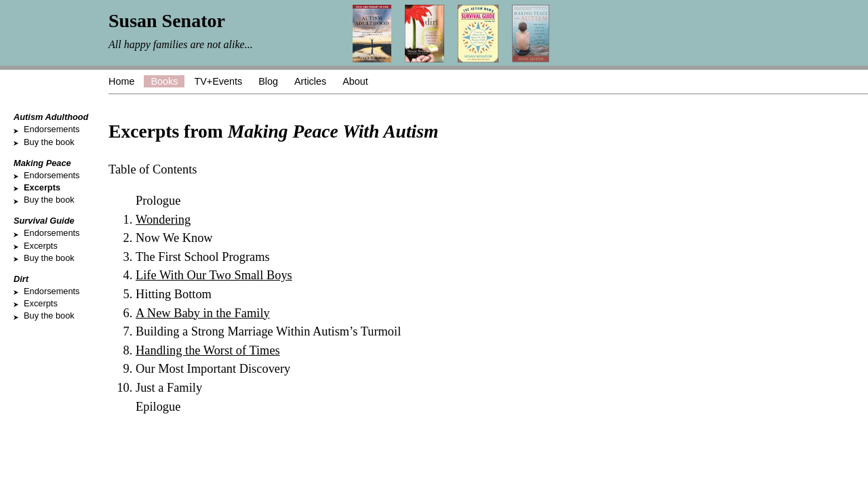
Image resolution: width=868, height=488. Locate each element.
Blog (268, 81)
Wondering (163, 220)
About (355, 81)
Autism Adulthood (51, 117)
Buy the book (49, 142)
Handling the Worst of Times (208, 350)
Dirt (21, 279)
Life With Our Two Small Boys (214, 275)
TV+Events (218, 81)
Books (164, 81)
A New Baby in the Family (203, 313)
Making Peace (42, 163)
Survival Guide (44, 221)
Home (121, 81)
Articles (310, 81)
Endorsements (52, 129)
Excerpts (42, 187)
